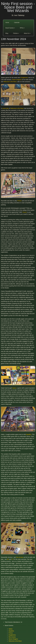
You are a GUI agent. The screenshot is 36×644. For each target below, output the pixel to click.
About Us (27, 33)
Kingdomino (24, 78)
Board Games (10, 28)
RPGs (22, 28)
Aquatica (29, 434)
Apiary (14, 388)
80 (8, 559)
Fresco (19, 201)
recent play (5, 108)
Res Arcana (20, 557)
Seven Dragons (17, 80)
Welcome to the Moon (10, 82)
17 (12, 559)
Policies (16, 33)
